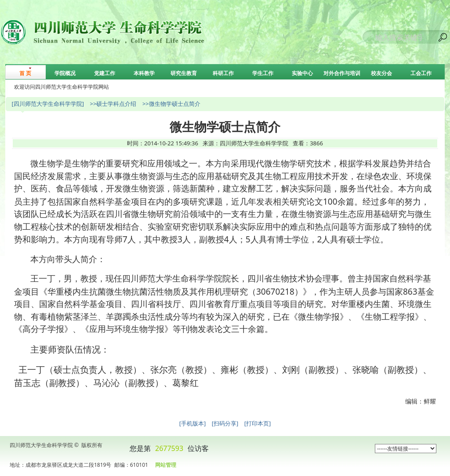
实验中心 (302, 73)
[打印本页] (258, 423)
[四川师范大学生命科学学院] (48, 104)
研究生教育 (184, 73)
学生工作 (263, 73)
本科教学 (144, 73)
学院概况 (65, 73)
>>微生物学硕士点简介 (171, 104)
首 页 (25, 73)
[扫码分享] (225, 423)
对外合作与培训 (342, 73)
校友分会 (381, 73)
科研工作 (223, 73)
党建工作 (105, 73)
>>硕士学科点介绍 (113, 104)
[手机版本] (193, 423)
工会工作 (421, 73)
